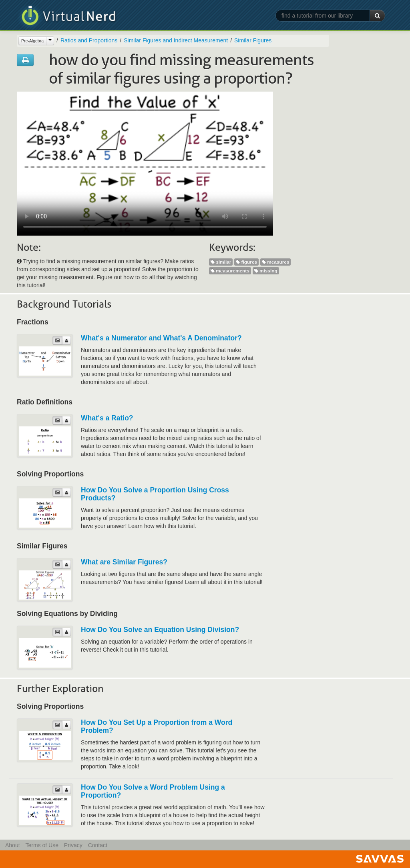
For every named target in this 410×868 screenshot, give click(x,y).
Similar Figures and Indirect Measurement (176, 40)
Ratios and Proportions (89, 40)
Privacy (73, 845)
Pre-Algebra (32, 41)
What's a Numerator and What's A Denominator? (161, 338)
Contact (98, 845)
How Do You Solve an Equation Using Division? (160, 630)
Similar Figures (253, 40)
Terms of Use (42, 845)
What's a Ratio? (107, 418)
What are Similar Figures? (124, 562)
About (13, 845)
